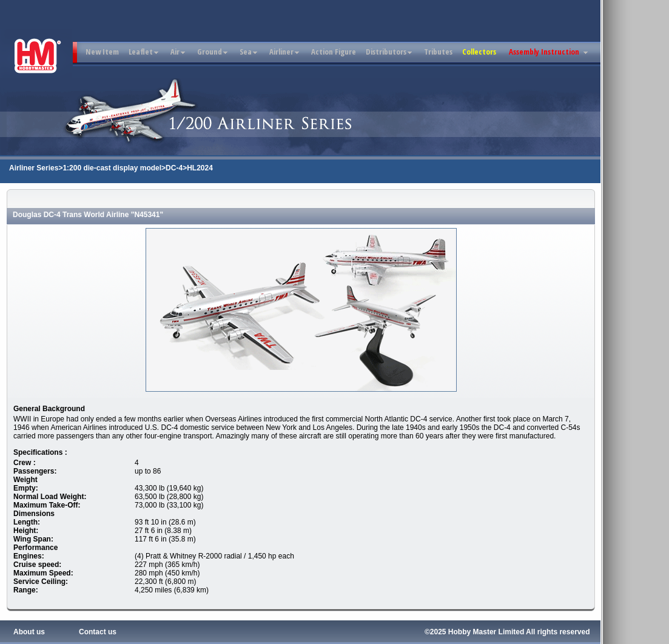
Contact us (98, 632)
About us (29, 632)
